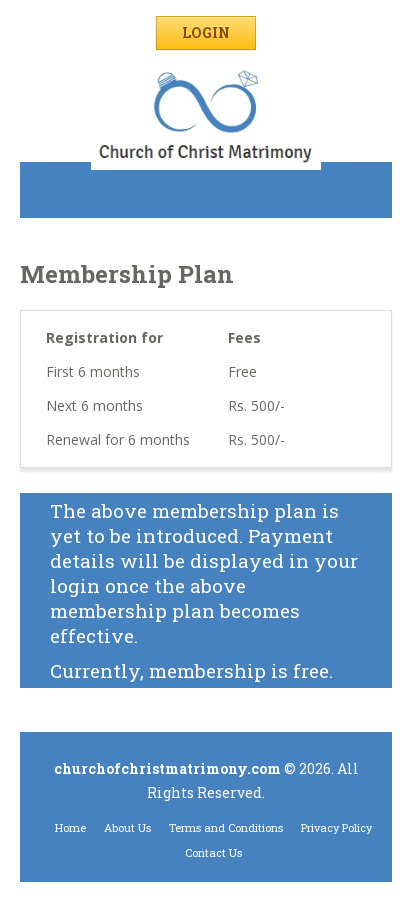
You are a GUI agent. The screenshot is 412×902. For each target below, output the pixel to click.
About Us (127, 827)
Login (206, 32)
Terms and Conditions (226, 827)
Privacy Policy (336, 827)
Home (70, 827)
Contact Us (213, 852)
